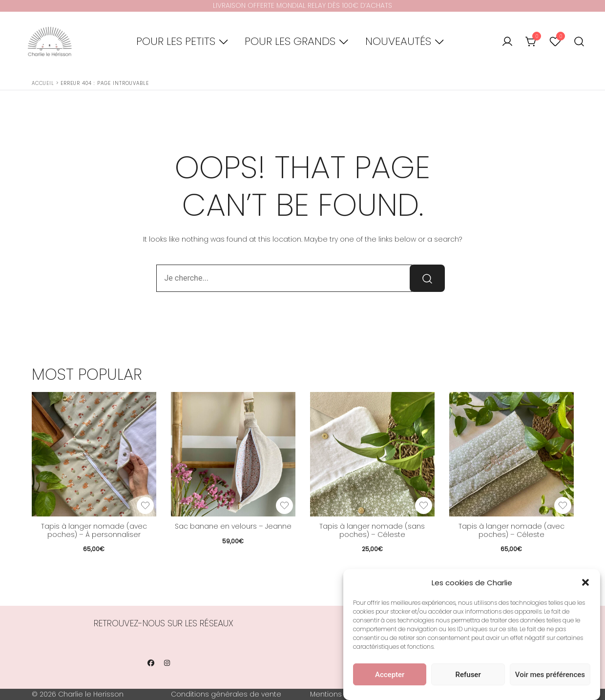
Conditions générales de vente (226, 694)
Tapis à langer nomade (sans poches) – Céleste (372, 530)
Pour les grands (290, 41)
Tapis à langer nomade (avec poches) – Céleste (511, 530)
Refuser (468, 675)
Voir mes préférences (550, 675)
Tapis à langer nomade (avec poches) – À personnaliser (94, 530)
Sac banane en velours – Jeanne (233, 526)
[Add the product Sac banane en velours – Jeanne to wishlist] (284, 505)
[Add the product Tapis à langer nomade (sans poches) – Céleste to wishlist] (424, 505)
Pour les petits (176, 41)
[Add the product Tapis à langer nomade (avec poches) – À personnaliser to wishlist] (145, 505)
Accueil (43, 83)
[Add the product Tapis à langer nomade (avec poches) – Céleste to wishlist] (563, 505)
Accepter (390, 675)
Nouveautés (398, 41)
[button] (585, 582)
